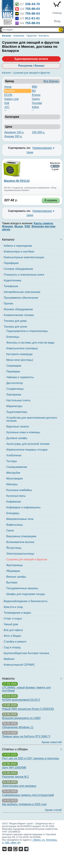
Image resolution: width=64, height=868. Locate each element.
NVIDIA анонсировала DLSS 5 (21, 700)
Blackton (9, 91)
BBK (35, 87)
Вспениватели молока (20, 542)
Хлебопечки (14, 455)
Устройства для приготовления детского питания (32, 419)
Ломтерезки (14, 395)
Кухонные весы (16, 496)
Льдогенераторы (17, 412)
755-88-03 (33, 9)
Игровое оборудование (18, 309)
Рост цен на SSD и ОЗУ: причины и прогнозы (31, 758)
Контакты (44, 36)
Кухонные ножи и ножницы (23, 432)
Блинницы (13, 337)
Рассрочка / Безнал (31, 66)
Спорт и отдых (13, 619)
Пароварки (13, 371)
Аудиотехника (13, 280)
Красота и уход (13, 607)
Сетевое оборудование (18, 269)
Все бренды (51, 81)
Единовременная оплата (31, 59)
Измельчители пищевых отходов (27, 450)
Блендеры (13, 513)
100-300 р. (38, 132)
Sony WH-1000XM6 (14, 768)
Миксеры (12, 484)
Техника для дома (15, 321)
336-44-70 (33, 4)
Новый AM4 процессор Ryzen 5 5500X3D (28, 709)
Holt (7, 103)
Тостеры (12, 461)
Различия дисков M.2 (15, 777)
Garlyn (36, 99)
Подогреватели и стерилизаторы (27, 331)
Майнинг (9, 659)
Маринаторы (14, 406)
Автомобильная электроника (22, 292)
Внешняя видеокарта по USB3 (21, 718)
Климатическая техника (19, 315)
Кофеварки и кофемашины (23, 507)
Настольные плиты (18, 400)
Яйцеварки (13, 571)
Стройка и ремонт (15, 642)
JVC (7, 107)
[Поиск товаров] (30, 30)
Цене (30, 152)
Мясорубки (13, 473)
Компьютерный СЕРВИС (19, 665)
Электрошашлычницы (20, 554)
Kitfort (35, 107)
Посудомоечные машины (22, 588)
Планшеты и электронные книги (24, 275)
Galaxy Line (12, 99)
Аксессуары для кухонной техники (28, 444)
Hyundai (37, 103)
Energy (36, 95)
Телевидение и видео (17, 613)
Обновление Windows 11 (18, 727)
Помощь (57, 13)
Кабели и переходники (18, 246)
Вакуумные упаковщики (21, 536)
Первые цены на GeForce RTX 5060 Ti (26, 736)
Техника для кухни (15, 327)
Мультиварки (15, 479)
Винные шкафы (16, 577)
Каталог (7, 36)
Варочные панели (18, 427)
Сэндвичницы (15, 389)
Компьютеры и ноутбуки (19, 252)
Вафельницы (15, 525)
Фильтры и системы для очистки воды (30, 343)
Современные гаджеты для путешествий (28, 795)
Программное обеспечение (21, 298)
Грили (10, 531)
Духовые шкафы (17, 438)
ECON (8, 95)
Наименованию (42, 148)
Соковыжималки (17, 467)
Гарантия (31, 36)
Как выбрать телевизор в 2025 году (24, 804)
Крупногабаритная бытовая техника (26, 653)
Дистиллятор (15, 383)
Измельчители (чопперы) (22, 348)
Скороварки (14, 366)
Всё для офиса (13, 630)
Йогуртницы (14, 548)
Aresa (8, 87)
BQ (34, 91)
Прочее (8, 304)
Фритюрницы (15, 565)
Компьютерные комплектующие (24, 257)
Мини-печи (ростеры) (20, 360)
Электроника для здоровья (19, 786)
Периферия (11, 263)
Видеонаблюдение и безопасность (26, 601)
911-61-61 (33, 18)
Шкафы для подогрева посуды (26, 594)
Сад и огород (12, 647)
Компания (19, 36)
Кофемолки (14, 502)
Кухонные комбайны (19, 490)
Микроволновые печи (20, 519)
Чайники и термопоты (20, 377)
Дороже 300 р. (13, 136)
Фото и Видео (12, 636)
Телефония (11, 286)
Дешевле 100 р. (14, 132)
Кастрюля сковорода (19, 354)
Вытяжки (12, 582)
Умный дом (11, 624)
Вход (57, 21)
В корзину (51, 200)
